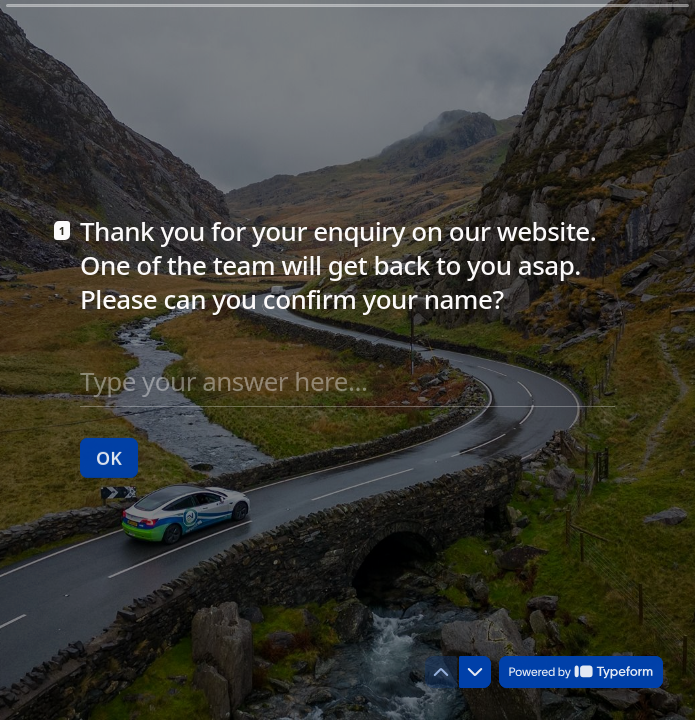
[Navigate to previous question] (441, 672)
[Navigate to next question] (475, 672)
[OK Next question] (109, 457)
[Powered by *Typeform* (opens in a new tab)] (581, 672)
